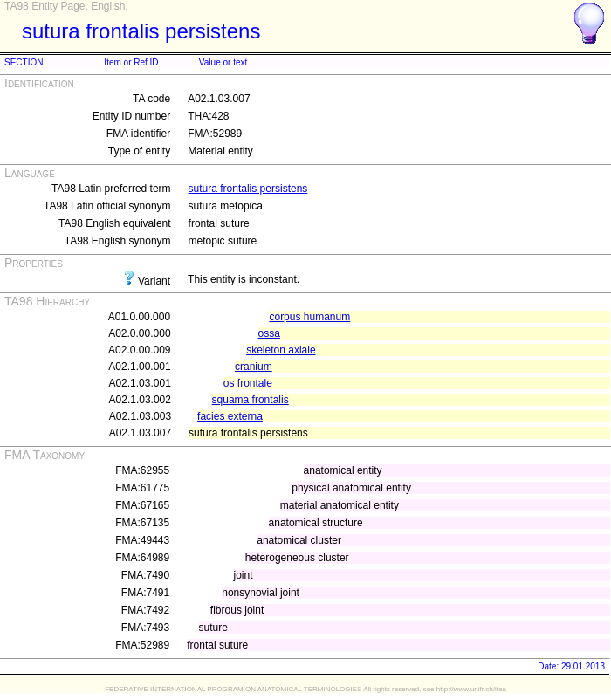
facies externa (230, 416)
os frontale (248, 383)
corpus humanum (309, 317)
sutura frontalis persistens (248, 189)
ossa (269, 333)
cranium (254, 367)
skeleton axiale (281, 350)
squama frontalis (251, 400)
